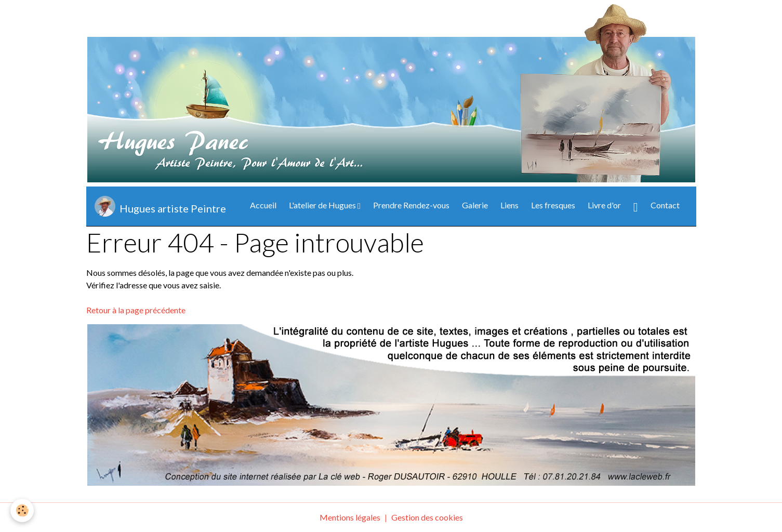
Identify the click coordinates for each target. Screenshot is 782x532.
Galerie (475, 205)
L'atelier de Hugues (323, 205)
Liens (509, 205)
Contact (665, 205)
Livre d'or (604, 205)
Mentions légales (350, 517)
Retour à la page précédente (136, 310)
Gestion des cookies (427, 517)
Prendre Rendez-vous (411, 205)
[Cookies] (22, 510)
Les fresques (553, 205)
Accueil (263, 205)
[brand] (160, 206)
